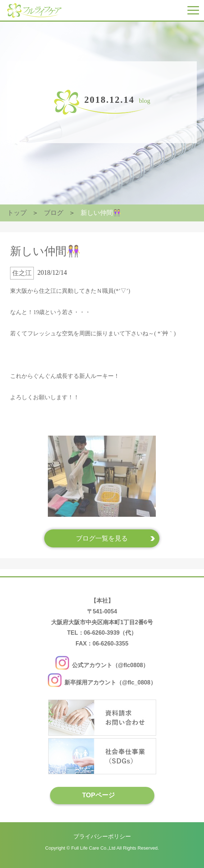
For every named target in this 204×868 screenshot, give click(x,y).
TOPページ (98, 795)
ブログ (54, 213)
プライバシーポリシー (102, 836)
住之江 (22, 273)
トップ (17, 213)
